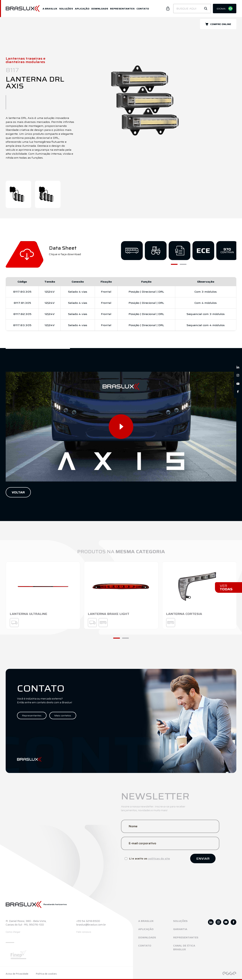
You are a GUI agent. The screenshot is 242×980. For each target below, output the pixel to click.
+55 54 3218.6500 (88, 921)
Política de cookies (46, 974)
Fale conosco (84, 932)
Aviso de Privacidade (17, 974)
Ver (226, 587)
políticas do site (159, 858)
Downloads (100, 9)
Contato (143, 9)
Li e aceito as (147, 858)
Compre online (218, 24)
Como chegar (13, 932)
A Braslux (50, 9)
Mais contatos (63, 716)
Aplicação (82, 9)
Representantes (122, 9)
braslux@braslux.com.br (91, 925)
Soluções (66, 9)
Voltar (18, 492)
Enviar (203, 859)
